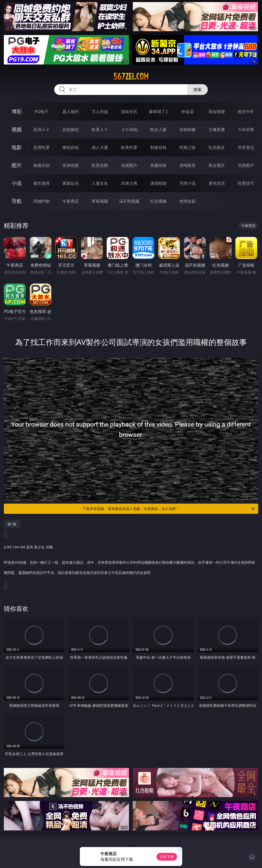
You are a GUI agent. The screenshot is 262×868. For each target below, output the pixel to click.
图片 (17, 165)
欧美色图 (100, 165)
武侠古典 (129, 183)
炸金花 (188, 112)
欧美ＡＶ (100, 129)
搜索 (198, 90)
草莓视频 (100, 201)
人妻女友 (100, 183)
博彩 (17, 111)
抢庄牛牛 (246, 112)
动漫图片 (129, 165)
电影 (17, 147)
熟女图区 (217, 165)
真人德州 (71, 112)
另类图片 (246, 165)
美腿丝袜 (158, 165)
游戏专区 (129, 112)
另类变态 (246, 147)
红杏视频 (158, 201)
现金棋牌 (217, 112)
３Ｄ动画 (129, 129)
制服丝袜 (158, 147)
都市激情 (41, 183)
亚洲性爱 (41, 147)
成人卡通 (100, 147)
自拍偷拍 (71, 129)
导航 (17, 201)
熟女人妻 (158, 129)
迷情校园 (158, 183)
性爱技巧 (246, 183)
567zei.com (131, 77)
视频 (17, 129)
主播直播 (217, 129)
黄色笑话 (217, 183)
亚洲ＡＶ (41, 129)
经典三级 (188, 147)
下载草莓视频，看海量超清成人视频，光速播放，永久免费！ (169, 509)
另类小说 (188, 183)
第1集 (12, 524)
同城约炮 (41, 201)
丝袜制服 (188, 129)
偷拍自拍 (71, 147)
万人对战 (100, 112)
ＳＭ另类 (246, 129)
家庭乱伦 (71, 183)
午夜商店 (71, 201)
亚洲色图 (71, 165)
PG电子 (41, 112)
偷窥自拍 (41, 165)
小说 (17, 183)
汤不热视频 (129, 201)
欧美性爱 (129, 147)
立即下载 (167, 857)
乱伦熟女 (217, 147)
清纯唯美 (188, 165)
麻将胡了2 (158, 112)
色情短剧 (188, 201)
